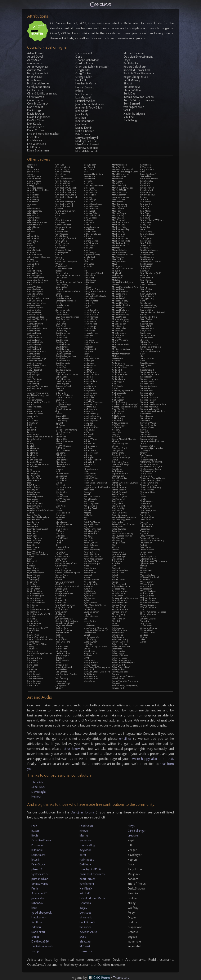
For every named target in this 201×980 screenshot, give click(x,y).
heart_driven (88, 879)
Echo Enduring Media (93, 898)
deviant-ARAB (88, 932)
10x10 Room (101, 978)
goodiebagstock (41, 913)
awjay (83, 908)
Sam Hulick (38, 787)
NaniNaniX (86, 889)
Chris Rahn (38, 782)
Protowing (38, 845)
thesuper (85, 927)
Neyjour (36, 797)
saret (83, 855)
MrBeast (85, 946)
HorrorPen (86, 951)
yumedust (86, 840)
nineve (84, 831)
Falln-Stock (38, 865)
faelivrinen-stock (42, 946)
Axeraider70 (39, 893)
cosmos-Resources (92, 874)
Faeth (35, 889)
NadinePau (38, 932)
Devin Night (39, 792)
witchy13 (85, 893)
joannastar (38, 898)
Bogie (35, 836)
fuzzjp (35, 951)
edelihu (36, 927)
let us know (71, 749)
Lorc (34, 826)
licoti (34, 908)
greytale (133, 836)
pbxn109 (37, 869)
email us (125, 739)
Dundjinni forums (83, 812)
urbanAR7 (38, 903)
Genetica (85, 903)
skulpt (35, 937)
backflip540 (87, 922)
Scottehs (37, 922)
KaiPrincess (87, 860)
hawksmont (87, 884)
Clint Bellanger (137, 831)
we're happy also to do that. (153, 759)
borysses (86, 913)
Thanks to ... (121, 978)
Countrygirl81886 (90, 869)
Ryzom (35, 831)
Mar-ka (84, 836)
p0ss (83, 937)
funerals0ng (87, 845)
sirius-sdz (86, 918)
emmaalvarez (40, 884)
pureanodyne (40, 879)
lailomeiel (37, 850)
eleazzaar (86, 942)
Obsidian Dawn (41, 840)
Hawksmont (39, 918)
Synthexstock (40, 874)
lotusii (35, 860)
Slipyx (131, 826)
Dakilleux (85, 865)
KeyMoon (86, 850)
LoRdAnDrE (38, 855)
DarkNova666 (40, 942)
